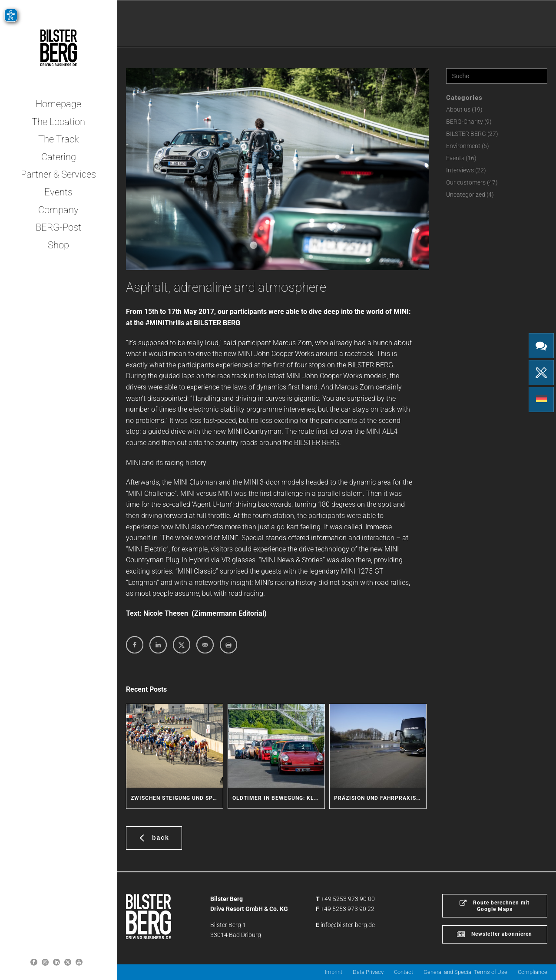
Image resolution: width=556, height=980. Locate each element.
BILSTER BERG (466, 134)
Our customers (466, 182)
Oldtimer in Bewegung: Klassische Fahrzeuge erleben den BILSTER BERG (278, 798)
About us (458, 109)
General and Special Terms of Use (465, 972)
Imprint (334, 972)
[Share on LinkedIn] (158, 645)
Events (455, 158)
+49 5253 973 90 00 (348, 899)
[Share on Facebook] (135, 645)
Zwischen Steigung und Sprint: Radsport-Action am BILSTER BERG (177, 798)
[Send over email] (205, 645)
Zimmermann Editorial (229, 613)
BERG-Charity (465, 122)
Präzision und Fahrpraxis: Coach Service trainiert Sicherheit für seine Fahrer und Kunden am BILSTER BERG (380, 798)
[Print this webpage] (228, 645)
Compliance (533, 972)
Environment (463, 146)
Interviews (460, 170)
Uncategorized (466, 195)
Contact (404, 972)
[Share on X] (182, 645)
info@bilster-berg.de (348, 925)
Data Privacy (368, 972)
